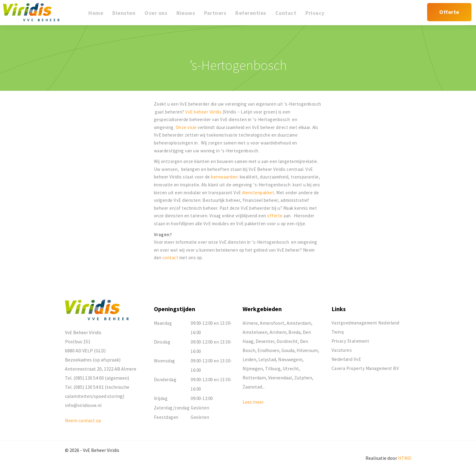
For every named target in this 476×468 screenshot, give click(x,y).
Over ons (156, 13)
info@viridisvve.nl (83, 405)
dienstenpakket (258, 193)
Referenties (251, 13)
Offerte (449, 12)
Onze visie (186, 127)
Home (96, 13)
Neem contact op (83, 420)
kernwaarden (224, 177)
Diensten (124, 13)
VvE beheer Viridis (203, 112)
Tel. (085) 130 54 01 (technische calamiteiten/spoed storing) (97, 392)
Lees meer (253, 402)
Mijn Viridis (423, 16)
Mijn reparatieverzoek (404, 16)
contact (171, 258)
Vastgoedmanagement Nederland (365, 323)
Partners (215, 13)
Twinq (338, 332)
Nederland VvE (346, 359)
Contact (286, 13)
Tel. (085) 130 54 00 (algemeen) (97, 378)
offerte (275, 216)
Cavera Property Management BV (365, 368)
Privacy (315, 13)
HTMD (405, 458)
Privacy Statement (350, 341)
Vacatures (342, 350)
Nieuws (186, 13)
